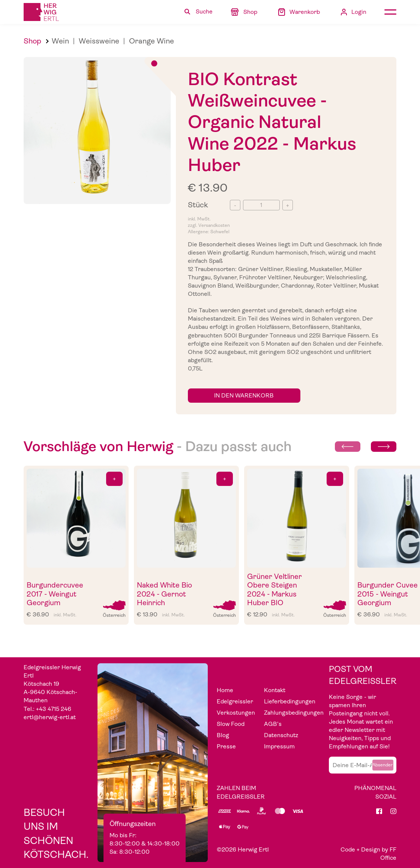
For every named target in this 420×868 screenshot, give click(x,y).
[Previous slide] (348, 447)
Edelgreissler (235, 702)
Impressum (279, 747)
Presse (226, 747)
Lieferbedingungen (290, 702)
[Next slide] (384, 447)
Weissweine (99, 41)
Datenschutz (281, 735)
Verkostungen (236, 713)
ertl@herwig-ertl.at (50, 717)
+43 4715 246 (54, 709)
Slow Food (231, 724)
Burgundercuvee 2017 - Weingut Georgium (55, 594)
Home (225, 690)
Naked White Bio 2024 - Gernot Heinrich (164, 594)
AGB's (273, 724)
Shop (32, 41)
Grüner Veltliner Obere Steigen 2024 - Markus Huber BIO (274, 590)
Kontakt (275, 690)
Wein (60, 41)
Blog (223, 735)
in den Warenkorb (244, 396)
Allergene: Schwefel (209, 232)
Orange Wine (151, 41)
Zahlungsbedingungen (294, 713)
